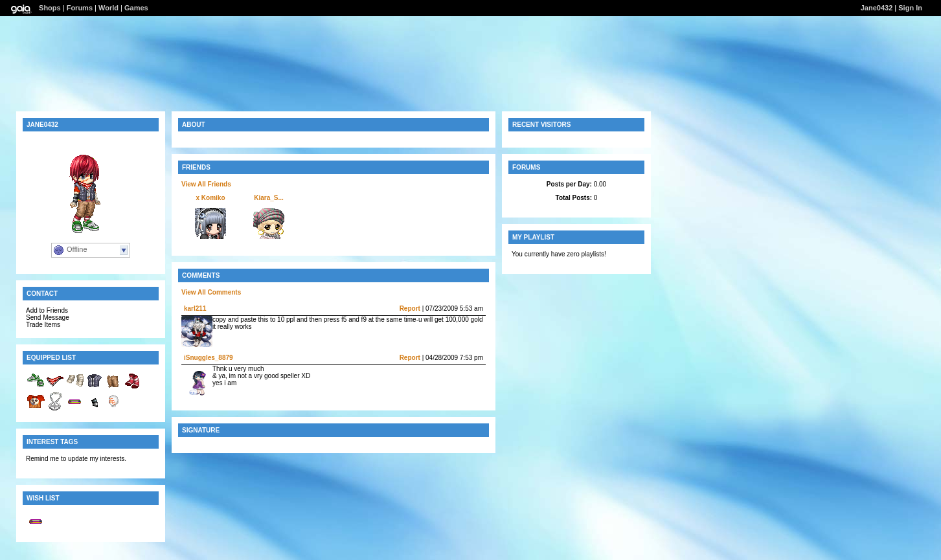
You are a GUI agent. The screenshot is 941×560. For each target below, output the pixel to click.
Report (410, 308)
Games (136, 8)
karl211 (195, 308)
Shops (50, 8)
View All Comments (211, 292)
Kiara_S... (269, 198)
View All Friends (206, 184)
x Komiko (210, 198)
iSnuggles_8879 (209, 358)
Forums (80, 8)
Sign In (910, 8)
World (108, 8)
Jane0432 (877, 8)
